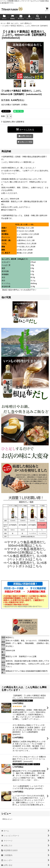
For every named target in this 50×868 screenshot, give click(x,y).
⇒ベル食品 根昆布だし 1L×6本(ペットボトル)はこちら (25, 565)
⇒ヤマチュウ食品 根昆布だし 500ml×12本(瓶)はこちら (25, 551)
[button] (38, 17)
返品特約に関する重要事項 (13, 122)
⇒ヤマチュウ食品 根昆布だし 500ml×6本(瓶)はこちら (25, 544)
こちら (21, 290)
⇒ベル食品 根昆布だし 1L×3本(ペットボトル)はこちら (25, 558)
